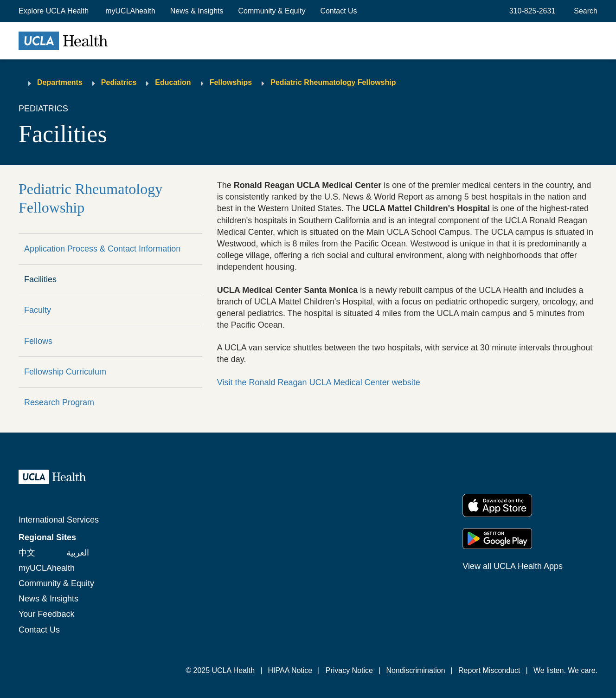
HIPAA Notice (290, 670)
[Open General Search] (584, 11)
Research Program (59, 402)
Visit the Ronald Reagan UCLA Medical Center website (319, 382)
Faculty (38, 310)
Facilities (40, 279)
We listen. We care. (565, 670)
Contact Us (338, 11)
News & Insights (197, 11)
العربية (78, 553)
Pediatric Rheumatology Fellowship (333, 82)
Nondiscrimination (415, 670)
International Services (59, 520)
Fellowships (231, 82)
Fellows (38, 341)
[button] (55, 11)
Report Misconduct (489, 670)
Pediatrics (119, 82)
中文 (27, 553)
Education (173, 82)
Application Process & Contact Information (102, 249)
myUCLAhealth (130, 11)
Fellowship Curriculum (65, 372)
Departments (60, 82)
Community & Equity (272, 11)
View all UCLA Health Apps (513, 566)
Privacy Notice (349, 670)
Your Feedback (46, 614)
